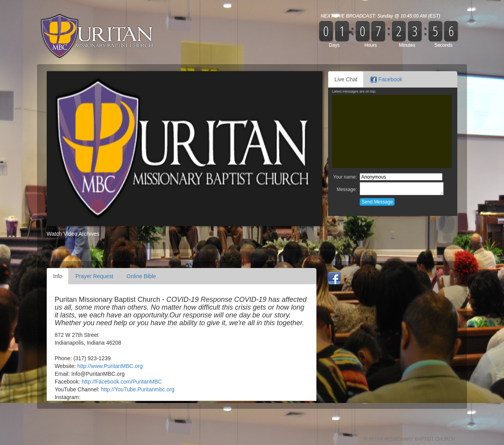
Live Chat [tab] (346, 79)
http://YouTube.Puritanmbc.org (138, 389)
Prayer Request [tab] (94, 276)
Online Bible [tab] (141, 276)
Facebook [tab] (386, 80)
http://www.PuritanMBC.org (110, 366)
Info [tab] (57, 276)
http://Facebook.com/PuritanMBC (122, 382)
